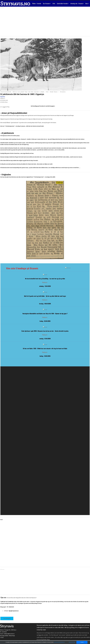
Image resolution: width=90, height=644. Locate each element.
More (87, 3)
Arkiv (54, 3)
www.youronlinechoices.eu (59, 642)
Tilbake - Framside (37, 3)
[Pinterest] (7, 107)
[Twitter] (3, 107)
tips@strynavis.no (14, 611)
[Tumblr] (9, 107)
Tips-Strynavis (47, 3)
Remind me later (72, 642)
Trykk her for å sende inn (7, 602)
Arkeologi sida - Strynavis (77, 3)
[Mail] (6, 107)
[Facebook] (1, 107)
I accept (82, 642)
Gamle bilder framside (62, 3)
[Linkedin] (4, 107)
